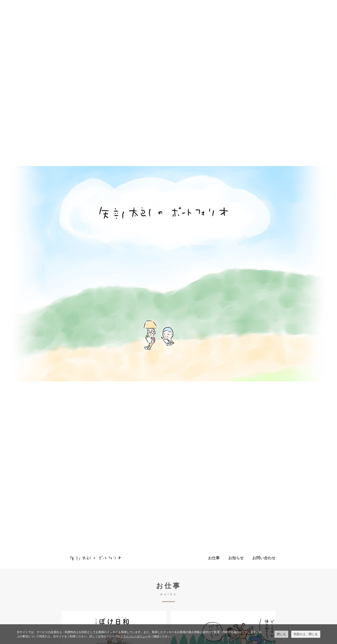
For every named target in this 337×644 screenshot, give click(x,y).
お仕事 (214, 558)
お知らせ (236, 558)
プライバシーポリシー (134, 636)
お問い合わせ (264, 558)
